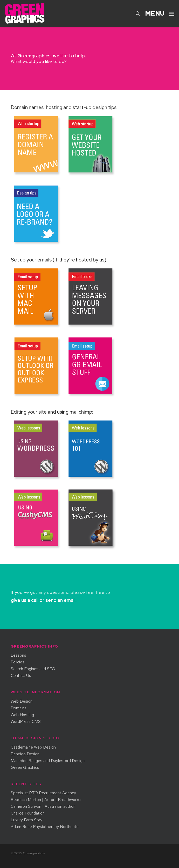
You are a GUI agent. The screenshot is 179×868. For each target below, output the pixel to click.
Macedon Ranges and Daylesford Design (48, 761)
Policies (18, 662)
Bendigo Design (25, 754)
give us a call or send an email (43, 600)
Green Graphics (25, 768)
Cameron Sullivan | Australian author (43, 806)
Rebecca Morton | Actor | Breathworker (46, 800)
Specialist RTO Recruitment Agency (43, 793)
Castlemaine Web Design (33, 747)
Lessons (18, 655)
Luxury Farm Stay (26, 820)
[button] (160, 13)
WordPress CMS (26, 722)
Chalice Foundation (28, 813)
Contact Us (21, 676)
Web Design (22, 701)
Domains (19, 708)
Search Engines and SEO (33, 669)
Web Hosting (22, 715)
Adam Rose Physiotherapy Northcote (45, 827)
